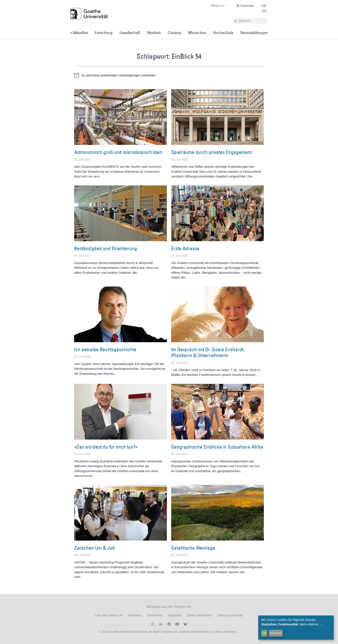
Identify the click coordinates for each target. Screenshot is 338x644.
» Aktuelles (79, 33)
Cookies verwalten (224, 632)
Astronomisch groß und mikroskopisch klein (118, 152)
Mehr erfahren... (310, 624)
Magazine (220, 5)
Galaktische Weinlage (193, 548)
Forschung (104, 33)
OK (264, 633)
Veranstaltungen (254, 33)
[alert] (169, 75)
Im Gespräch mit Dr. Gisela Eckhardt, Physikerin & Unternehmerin (208, 352)
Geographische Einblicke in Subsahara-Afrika (217, 447)
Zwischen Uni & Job (95, 548)
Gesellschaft (130, 33)
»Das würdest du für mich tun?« (106, 447)
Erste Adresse (185, 248)
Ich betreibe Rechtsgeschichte (105, 349)
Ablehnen (276, 633)
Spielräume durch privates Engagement (211, 152)
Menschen (197, 33)
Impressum (169, 632)
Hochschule (223, 33)
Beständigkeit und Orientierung (106, 248)
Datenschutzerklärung (194, 632)
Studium (154, 33)
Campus (174, 33)
